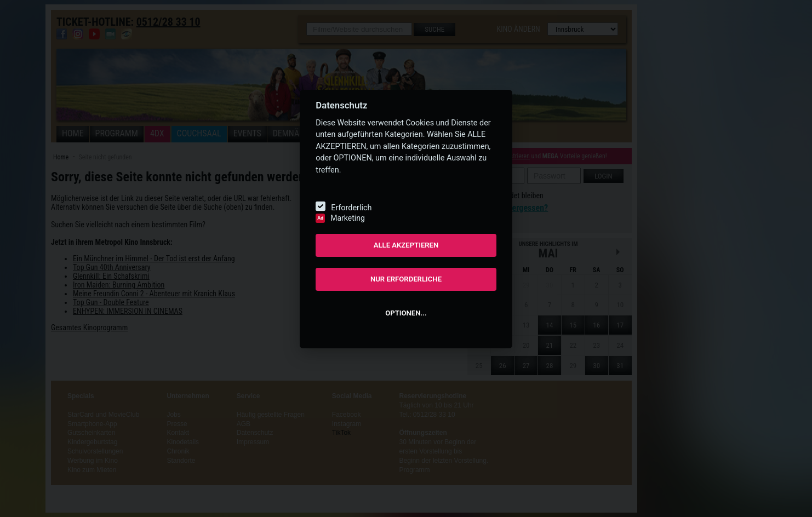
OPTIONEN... (406, 313)
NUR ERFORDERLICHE (406, 279)
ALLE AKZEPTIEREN (406, 245)
